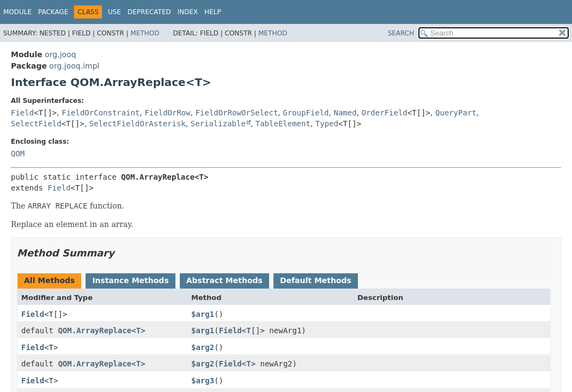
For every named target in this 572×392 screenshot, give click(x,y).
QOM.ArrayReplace (95, 330)
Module (17, 12)
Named (345, 113)
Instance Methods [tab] (130, 280)
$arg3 (203, 381)
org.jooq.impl (74, 66)
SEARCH (401, 33)
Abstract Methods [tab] (224, 280)
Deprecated (149, 12)
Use (114, 12)
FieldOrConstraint (101, 113)
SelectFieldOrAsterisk (138, 124)
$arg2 (203, 347)
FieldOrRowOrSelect (237, 113)
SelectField (36, 124)
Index (188, 12)
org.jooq (60, 54)
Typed (327, 124)
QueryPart (456, 113)
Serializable (218, 124)
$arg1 (203, 314)
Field (22, 113)
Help (213, 12)
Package (53, 12)
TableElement (283, 124)
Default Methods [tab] (316, 280)
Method (145, 33)
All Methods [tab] (49, 280)
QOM (18, 154)
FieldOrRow (167, 113)
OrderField (385, 113)
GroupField (306, 113)
